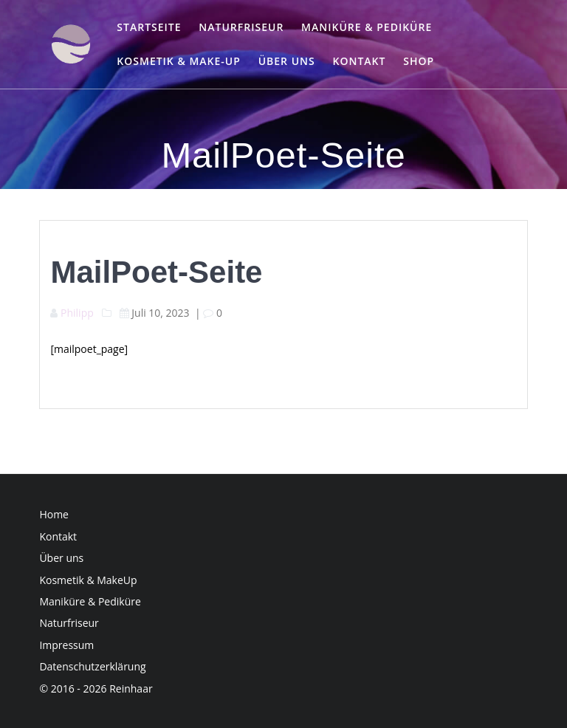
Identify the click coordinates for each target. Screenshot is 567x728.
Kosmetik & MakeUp (88, 580)
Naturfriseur (241, 27)
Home (54, 514)
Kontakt (359, 61)
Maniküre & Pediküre (367, 27)
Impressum (66, 645)
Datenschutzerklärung (92, 666)
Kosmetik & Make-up (179, 61)
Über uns (287, 61)
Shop (419, 61)
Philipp (77, 313)
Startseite (149, 27)
